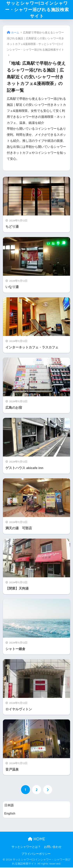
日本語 (9, 806)
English (10, 814)
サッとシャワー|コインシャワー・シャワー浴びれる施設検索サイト (37, 10)
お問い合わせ (53, 847)
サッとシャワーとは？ (26, 847)
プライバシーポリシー (36, 854)
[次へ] (48, 790)
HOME (36, 840)
